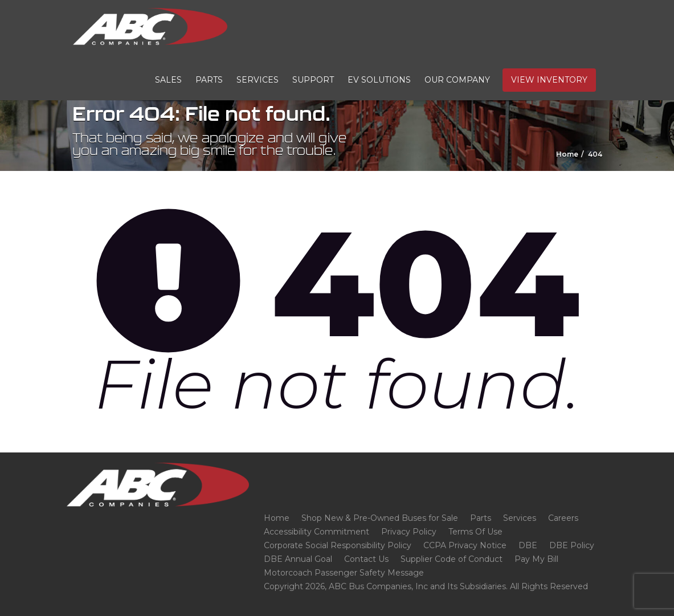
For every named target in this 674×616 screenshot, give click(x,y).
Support (313, 80)
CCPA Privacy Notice (465, 545)
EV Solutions (379, 80)
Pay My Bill (536, 559)
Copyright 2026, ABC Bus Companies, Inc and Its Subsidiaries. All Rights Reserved (426, 586)
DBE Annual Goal (298, 559)
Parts (209, 80)
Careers (563, 518)
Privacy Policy (409, 532)
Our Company (457, 80)
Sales (168, 80)
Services (258, 80)
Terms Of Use (475, 532)
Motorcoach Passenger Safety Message (344, 573)
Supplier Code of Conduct (452, 559)
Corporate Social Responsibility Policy (338, 545)
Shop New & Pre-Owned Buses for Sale (380, 518)
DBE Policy (572, 545)
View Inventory (549, 80)
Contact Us (366, 559)
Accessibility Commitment (316, 532)
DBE (528, 545)
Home (277, 518)
